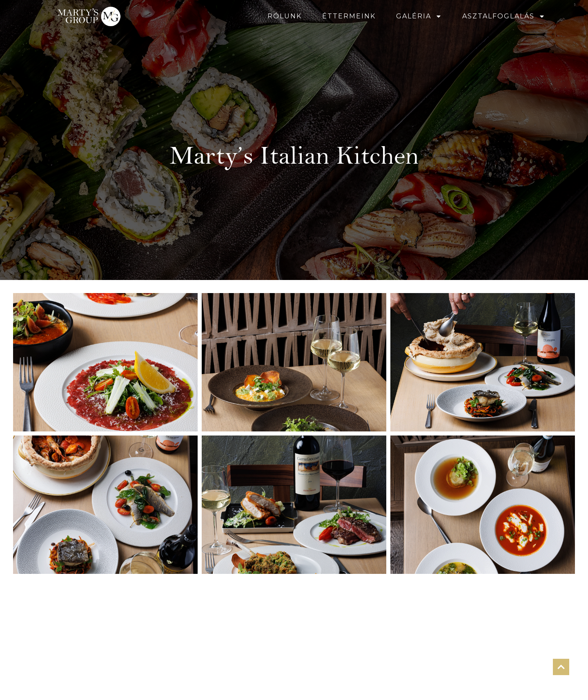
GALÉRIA (419, 16)
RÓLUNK (285, 16)
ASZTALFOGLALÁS (504, 16)
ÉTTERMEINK (349, 16)
